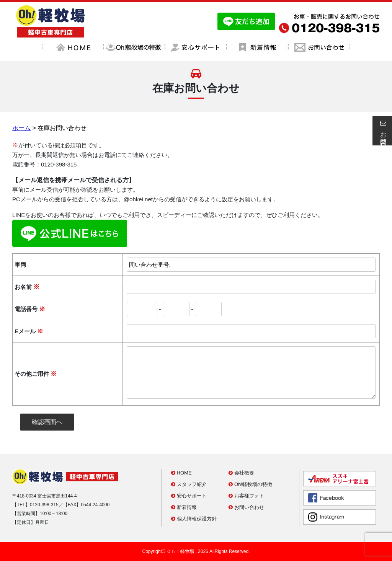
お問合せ (382, 130)
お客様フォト (246, 496)
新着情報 (184, 507)
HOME (181, 473)
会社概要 (241, 473)
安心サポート (189, 496)
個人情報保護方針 (194, 519)
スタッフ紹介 (189, 484)
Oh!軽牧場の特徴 (250, 484)
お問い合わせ (246, 507)
